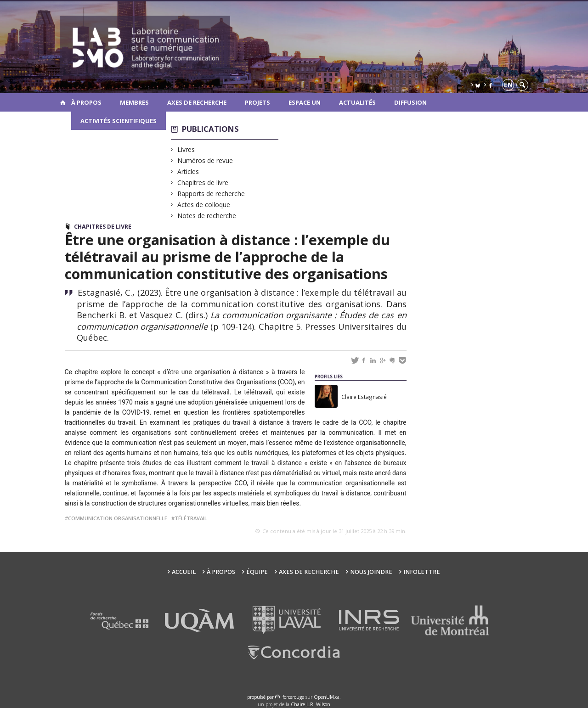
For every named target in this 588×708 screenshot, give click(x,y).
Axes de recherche (197, 102)
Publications (210, 129)
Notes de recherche (207, 216)
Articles (188, 171)
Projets (257, 102)
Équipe (257, 572)
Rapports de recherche (211, 194)
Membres (134, 102)
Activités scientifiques (119, 121)
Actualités (357, 102)
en (508, 85)
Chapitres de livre (203, 183)
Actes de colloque (204, 205)
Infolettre (422, 572)
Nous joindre (371, 572)
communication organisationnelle (118, 518)
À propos (86, 102)
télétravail (191, 518)
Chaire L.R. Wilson (311, 704)
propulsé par (261, 697)
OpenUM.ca (327, 697)
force (293, 697)
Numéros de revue (205, 160)
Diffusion (410, 102)
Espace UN (305, 102)
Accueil (184, 572)
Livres (186, 149)
